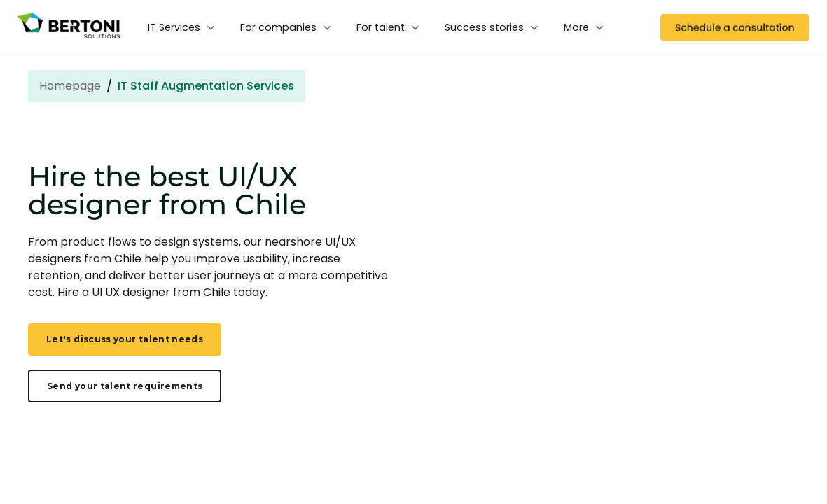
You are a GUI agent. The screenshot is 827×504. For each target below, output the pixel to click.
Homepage (70, 86)
